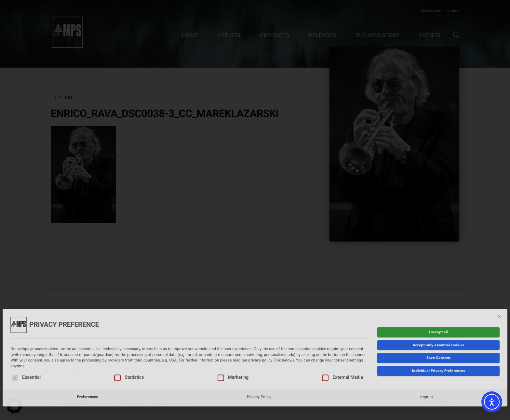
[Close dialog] (500, 286)
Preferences (87, 366)
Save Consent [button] (438, 327)
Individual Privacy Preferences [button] (438, 340)
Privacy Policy (259, 366)
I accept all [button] (438, 301)
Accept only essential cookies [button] (438, 314)
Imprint (427, 366)
